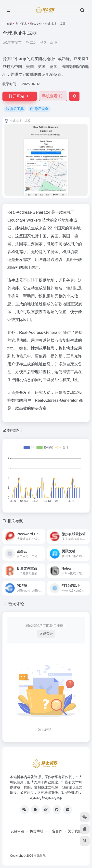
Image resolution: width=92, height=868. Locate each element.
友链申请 (17, 831)
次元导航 (40, 856)
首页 (9, 24)
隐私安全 (36, 24)
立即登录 (46, 634)
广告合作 (55, 831)
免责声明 (37, 831)
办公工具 (21, 24)
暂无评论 (16, 604)
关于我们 (75, 831)
